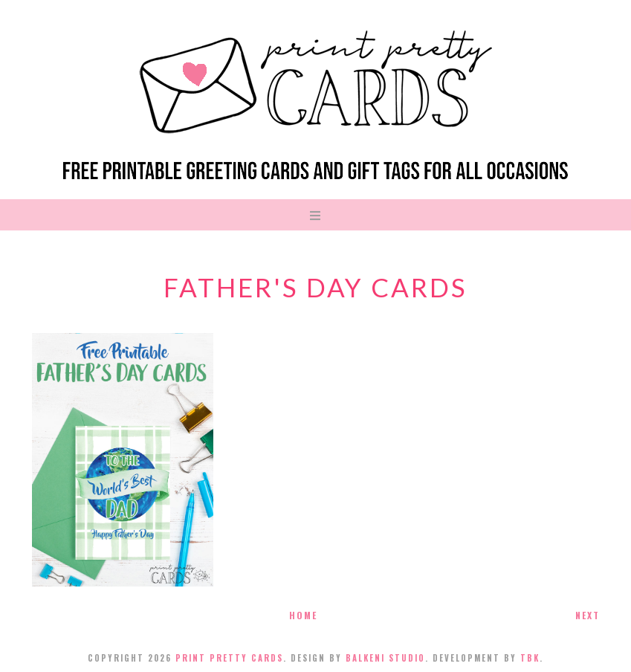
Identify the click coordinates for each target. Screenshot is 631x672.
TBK (530, 658)
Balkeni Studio (385, 658)
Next (588, 615)
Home (303, 615)
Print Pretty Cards (229, 658)
